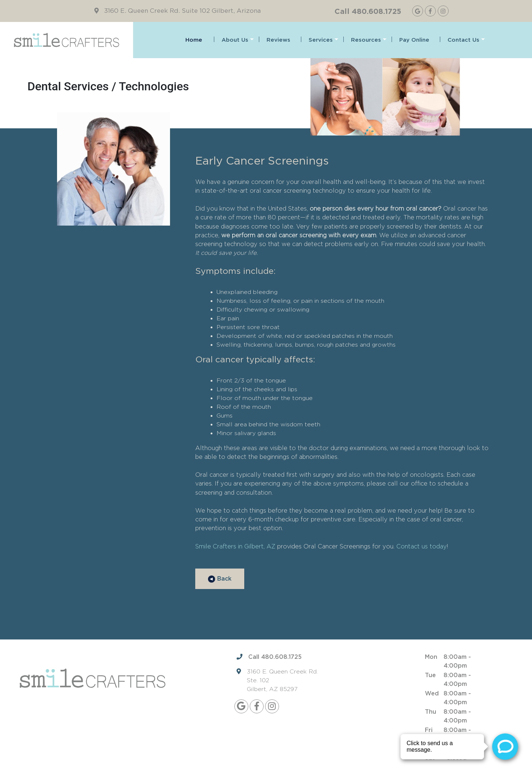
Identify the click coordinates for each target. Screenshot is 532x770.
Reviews (278, 40)
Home (194, 40)
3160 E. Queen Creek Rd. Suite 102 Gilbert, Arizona (182, 11)
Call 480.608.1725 (368, 11)
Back (220, 579)
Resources (369, 40)
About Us (238, 40)
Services (323, 40)
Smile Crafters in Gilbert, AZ (235, 546)
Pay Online (414, 40)
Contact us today (422, 546)
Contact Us (466, 40)
